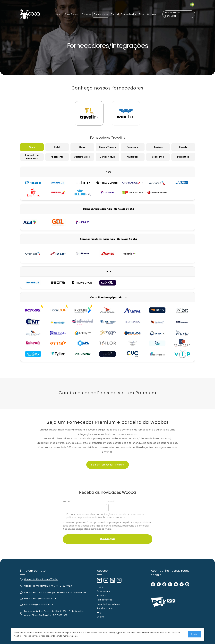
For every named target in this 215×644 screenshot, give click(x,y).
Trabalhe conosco (106, 608)
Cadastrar (108, 539)
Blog (99, 613)
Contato (101, 617)
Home (100, 587)
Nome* (67, 502)
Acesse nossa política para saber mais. (87, 529)
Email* (112, 502)
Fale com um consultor (173, 14)
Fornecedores (105, 600)
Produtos (101, 595)
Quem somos (103, 591)
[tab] (89, 113)
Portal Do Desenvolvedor (109, 604)
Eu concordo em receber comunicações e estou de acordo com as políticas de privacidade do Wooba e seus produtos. (103, 516)
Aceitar (195, 634)
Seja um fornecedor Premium (107, 465)
